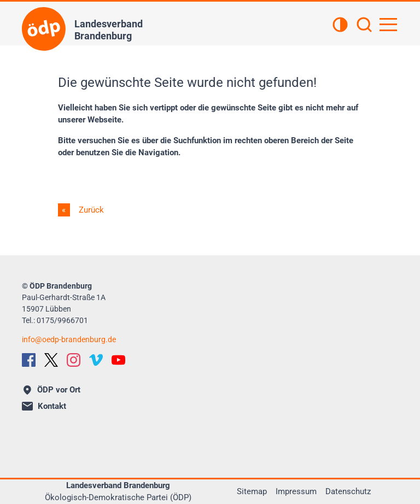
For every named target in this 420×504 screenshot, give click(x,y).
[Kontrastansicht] (340, 26)
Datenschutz (348, 491)
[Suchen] (364, 26)
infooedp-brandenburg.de (69, 339)
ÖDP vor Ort (52, 390)
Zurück (90, 210)
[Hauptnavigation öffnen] (388, 25)
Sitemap (252, 491)
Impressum (296, 491)
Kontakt (44, 406)
